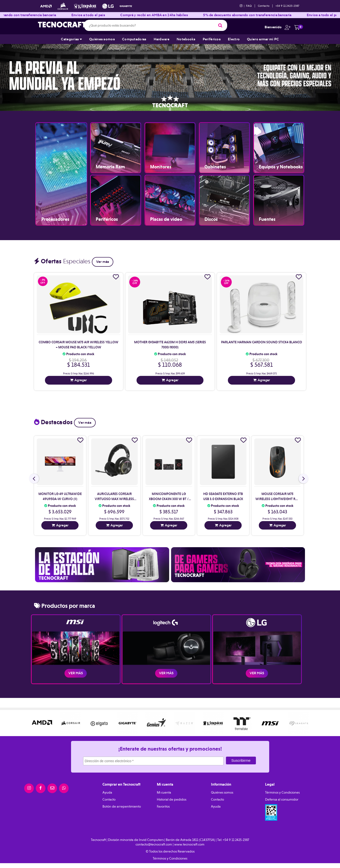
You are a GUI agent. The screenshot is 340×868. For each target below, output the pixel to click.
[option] (170, 75)
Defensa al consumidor (282, 799)
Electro (234, 39)
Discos (211, 219)
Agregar (81, 380)
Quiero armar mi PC (263, 39)
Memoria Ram (110, 167)
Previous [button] (10, 76)
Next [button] (330, 76)
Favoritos (163, 806)
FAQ (249, 6)
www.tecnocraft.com (189, 844)
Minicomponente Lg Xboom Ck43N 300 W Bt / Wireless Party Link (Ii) (169, 499)
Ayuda (107, 792)
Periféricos (212, 39)
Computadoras (134, 39)
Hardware (162, 39)
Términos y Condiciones (282, 792)
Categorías (71, 39)
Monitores (161, 167)
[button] (286, 27)
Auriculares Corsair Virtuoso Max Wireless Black (114, 499)
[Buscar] (220, 25)
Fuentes (267, 219)
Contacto (264, 6)
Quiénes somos (102, 39)
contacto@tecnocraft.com (154, 844)
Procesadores (55, 219)
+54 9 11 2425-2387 (287, 6)
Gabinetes (215, 167)
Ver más (103, 262)
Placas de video (166, 219)
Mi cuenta (164, 792)
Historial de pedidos (172, 799)
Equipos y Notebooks (281, 167)
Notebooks (186, 39)
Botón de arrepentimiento (122, 806)
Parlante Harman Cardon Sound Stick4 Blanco (262, 342)
